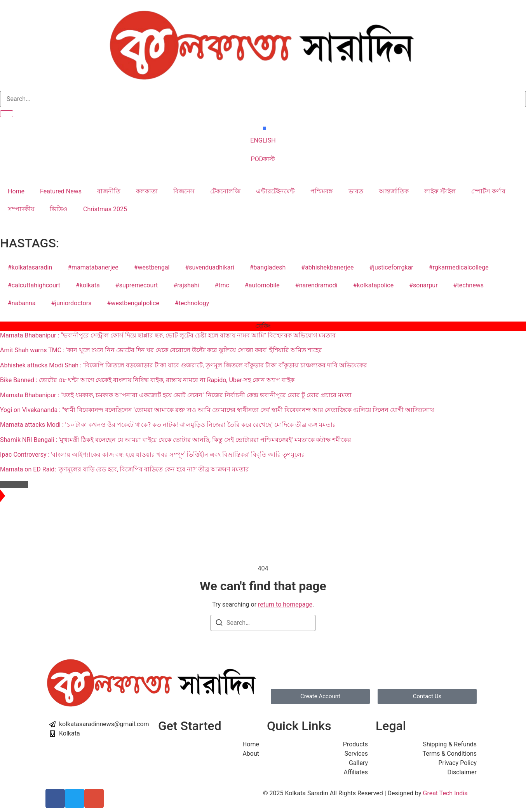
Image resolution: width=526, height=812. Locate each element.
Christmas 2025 (105, 209)
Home (16, 191)
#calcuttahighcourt (34, 285)
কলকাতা (147, 191)
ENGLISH (263, 140)
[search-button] (7, 114)
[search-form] (263, 99)
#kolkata (88, 285)
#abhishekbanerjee (327, 267)
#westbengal (152, 267)
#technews (469, 285)
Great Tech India (445, 793)
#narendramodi (316, 285)
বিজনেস (184, 191)
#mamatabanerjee (93, 267)
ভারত (356, 191)
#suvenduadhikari (209, 267)
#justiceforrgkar (391, 267)
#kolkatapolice (373, 285)
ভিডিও (59, 209)
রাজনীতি (109, 191)
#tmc (222, 285)
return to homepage (285, 604)
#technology (192, 303)
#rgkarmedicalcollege (459, 267)
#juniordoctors (71, 303)
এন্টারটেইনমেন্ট (275, 191)
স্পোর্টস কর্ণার (488, 191)
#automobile (262, 285)
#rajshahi (186, 285)
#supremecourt (137, 285)
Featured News (61, 191)
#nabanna (22, 303)
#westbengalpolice (133, 303)
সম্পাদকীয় (21, 209)
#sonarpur (423, 285)
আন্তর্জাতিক (394, 191)
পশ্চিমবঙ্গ (322, 191)
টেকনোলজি (225, 191)
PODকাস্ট (263, 159)
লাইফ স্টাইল (440, 191)
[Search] (219, 624)
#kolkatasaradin (30, 267)
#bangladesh (268, 267)
